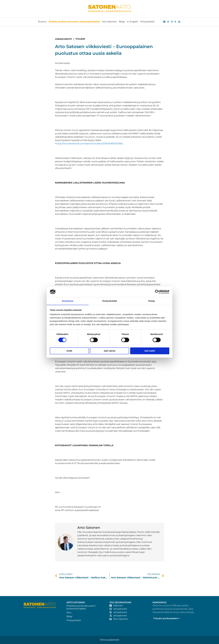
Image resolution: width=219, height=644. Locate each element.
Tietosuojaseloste (110, 640)
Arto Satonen (109, 22)
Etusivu (42, 22)
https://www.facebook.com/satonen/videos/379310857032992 (89, 144)
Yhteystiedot (147, 22)
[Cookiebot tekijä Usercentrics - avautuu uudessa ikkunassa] (157, 292)
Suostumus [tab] (68, 301)
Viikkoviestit (64, 39)
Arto (69, 612)
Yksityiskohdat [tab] (109, 301)
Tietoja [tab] (151, 301)
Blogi (122, 22)
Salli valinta (110, 351)
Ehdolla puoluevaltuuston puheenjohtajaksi (74, 22)
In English (132, 22)
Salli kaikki (150, 351)
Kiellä (69, 351)
